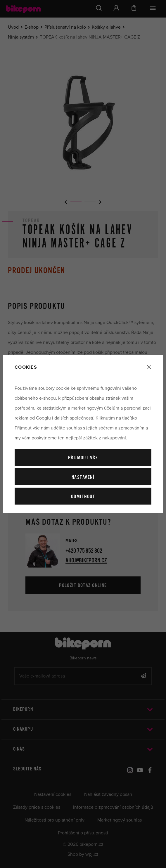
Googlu (43, 418)
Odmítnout (83, 497)
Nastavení (83, 478)
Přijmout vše (83, 458)
